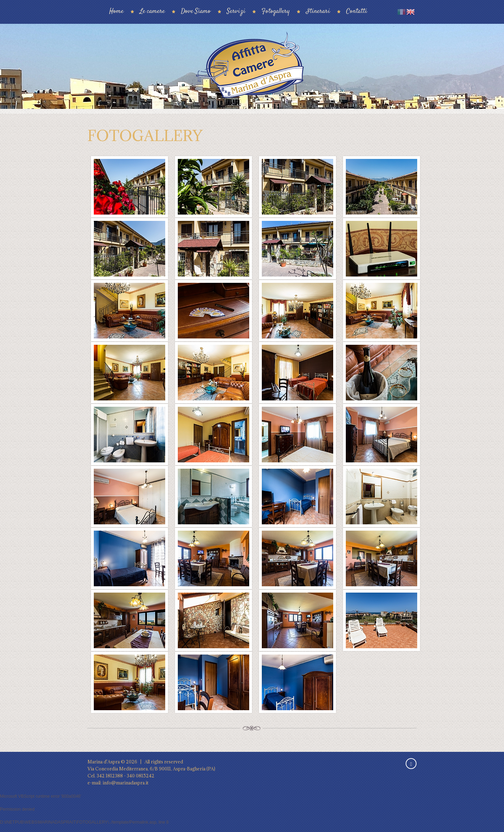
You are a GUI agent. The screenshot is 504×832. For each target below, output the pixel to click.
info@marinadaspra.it (125, 783)
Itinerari (318, 12)
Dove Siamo (196, 12)
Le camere (152, 12)
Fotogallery (276, 12)
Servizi (236, 12)
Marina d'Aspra (104, 762)
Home (116, 12)
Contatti (357, 12)
